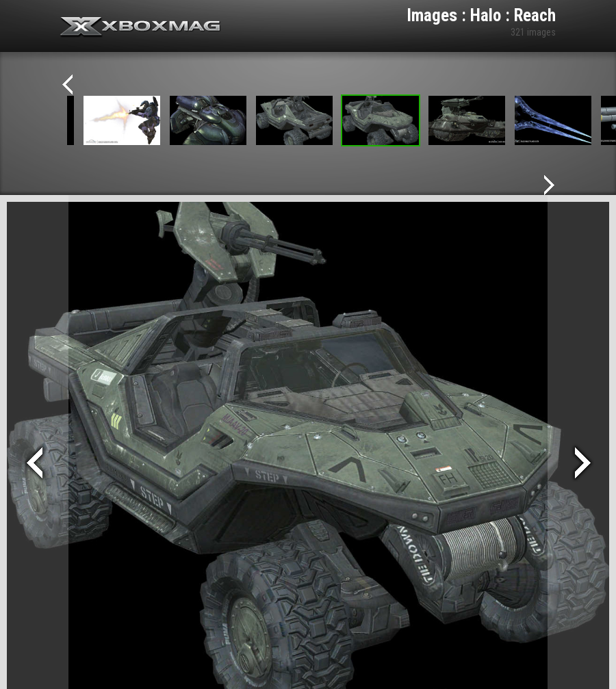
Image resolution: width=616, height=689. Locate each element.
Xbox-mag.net (141, 27)
